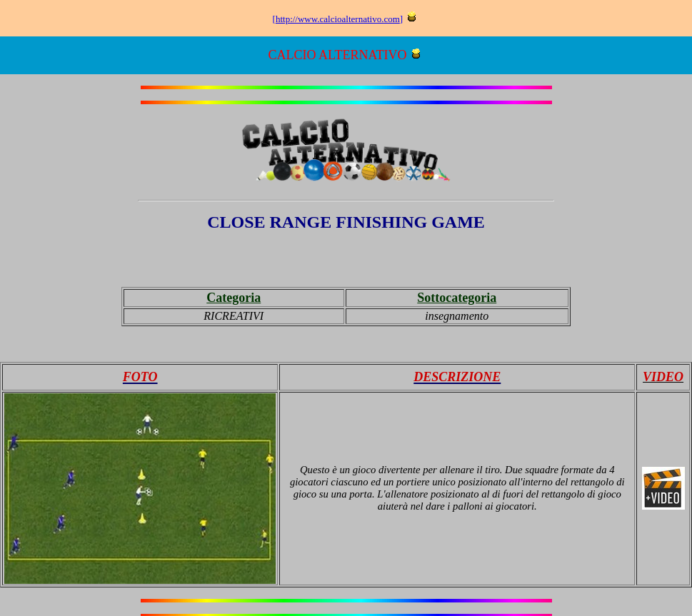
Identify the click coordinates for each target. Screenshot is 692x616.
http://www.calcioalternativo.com (338, 19)
